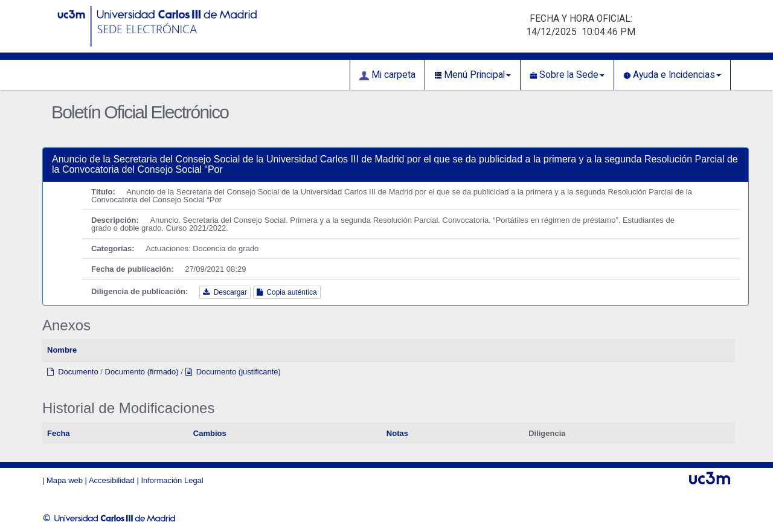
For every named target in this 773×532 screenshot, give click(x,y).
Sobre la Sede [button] (567, 75)
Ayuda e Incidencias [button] (672, 75)
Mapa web (65, 480)
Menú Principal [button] (473, 75)
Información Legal (172, 480)
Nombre (62, 350)
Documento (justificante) (233, 372)
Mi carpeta (387, 75)
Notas (397, 433)
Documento (73, 372)
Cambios (210, 433)
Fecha (59, 433)
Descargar (225, 292)
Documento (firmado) (142, 372)
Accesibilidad (112, 480)
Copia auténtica (287, 292)
